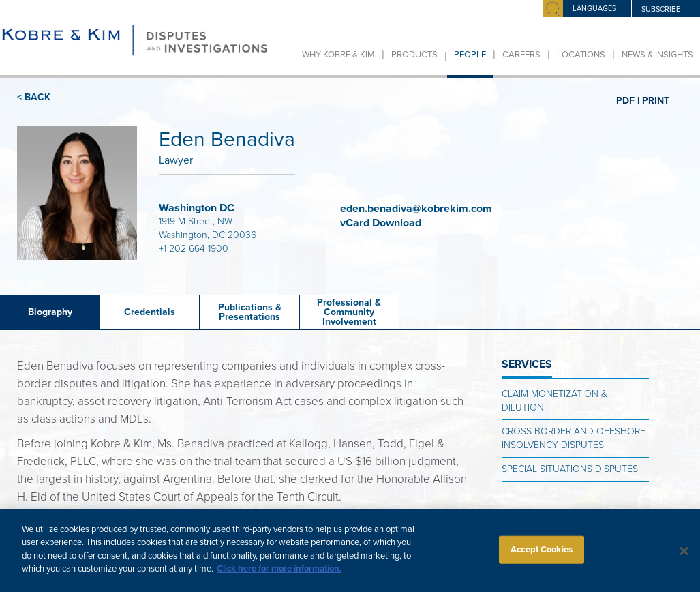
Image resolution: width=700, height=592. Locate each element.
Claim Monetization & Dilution (554, 401)
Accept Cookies (542, 557)
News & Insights (657, 55)
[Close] (684, 558)
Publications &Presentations (250, 312)
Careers (521, 55)
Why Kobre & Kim (338, 55)
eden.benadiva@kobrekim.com (416, 209)
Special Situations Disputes (570, 469)
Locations (581, 55)
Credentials (150, 312)
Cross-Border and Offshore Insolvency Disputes (574, 438)
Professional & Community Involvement (349, 312)
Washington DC (197, 208)
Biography (50, 312)
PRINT (656, 100)
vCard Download (382, 223)
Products (414, 55)
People (470, 55)
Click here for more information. (279, 576)
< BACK (34, 97)
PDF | (628, 100)
